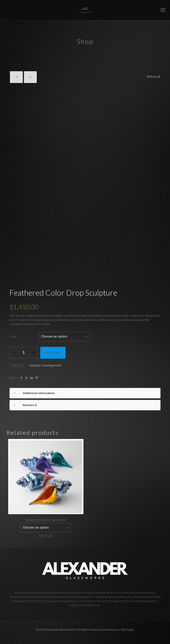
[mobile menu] (163, 10)
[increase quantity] (33, 352)
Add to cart (53, 352)
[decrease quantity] (14, 352)
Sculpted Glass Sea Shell (46, 519)
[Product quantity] (24, 352)
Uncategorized (51, 364)
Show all (153, 77)
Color (13, 335)
